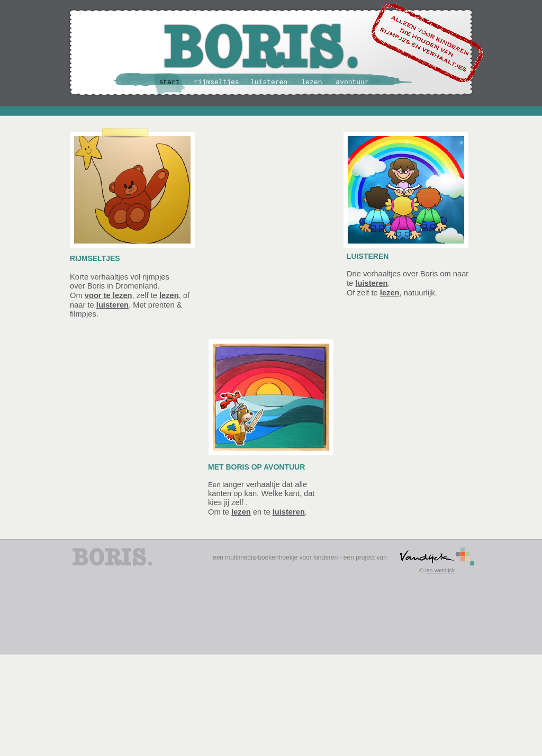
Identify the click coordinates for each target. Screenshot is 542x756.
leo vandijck (440, 570)
